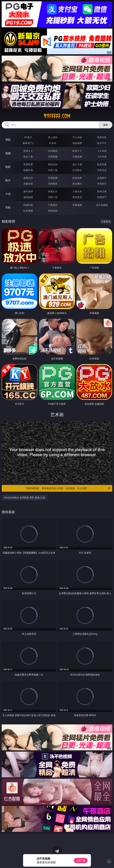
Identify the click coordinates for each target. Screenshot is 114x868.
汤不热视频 (102, 205)
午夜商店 (53, 205)
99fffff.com (57, 116)
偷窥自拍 (28, 178)
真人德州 (53, 137)
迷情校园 (28, 197)
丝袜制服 (53, 157)
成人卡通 (77, 164)
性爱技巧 (102, 197)
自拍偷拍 (53, 151)
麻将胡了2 (28, 143)
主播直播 (77, 157)
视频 (8, 153)
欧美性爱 (102, 164)
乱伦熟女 (77, 170)
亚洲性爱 (28, 164)
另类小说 (53, 197)
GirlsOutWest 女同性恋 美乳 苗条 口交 (25, 498)
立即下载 (81, 860)
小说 (8, 194)
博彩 (8, 140)
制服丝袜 (28, 170)
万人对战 (77, 137)
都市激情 (28, 191)
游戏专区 (102, 137)
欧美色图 (77, 178)
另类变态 (102, 170)
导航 (8, 207)
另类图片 (102, 184)
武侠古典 (102, 191)
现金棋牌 (77, 143)
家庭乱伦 (53, 191)
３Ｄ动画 (102, 151)
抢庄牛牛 (102, 143)
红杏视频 (28, 211)
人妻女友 (77, 191)
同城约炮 (28, 205)
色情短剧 (53, 211)
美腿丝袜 (28, 184)
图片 (8, 180)
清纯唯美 (53, 184)
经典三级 (53, 170)
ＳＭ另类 (102, 157)
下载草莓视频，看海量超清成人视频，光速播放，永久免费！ (68, 488)
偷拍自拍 (53, 164)
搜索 (106, 125)
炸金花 (53, 143)
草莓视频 (77, 205)
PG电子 (28, 137)
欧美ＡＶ (77, 151)
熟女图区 (77, 184)
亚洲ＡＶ (28, 151)
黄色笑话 (77, 197)
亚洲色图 (53, 178)
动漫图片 (102, 178)
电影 (8, 167)
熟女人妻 (28, 157)
